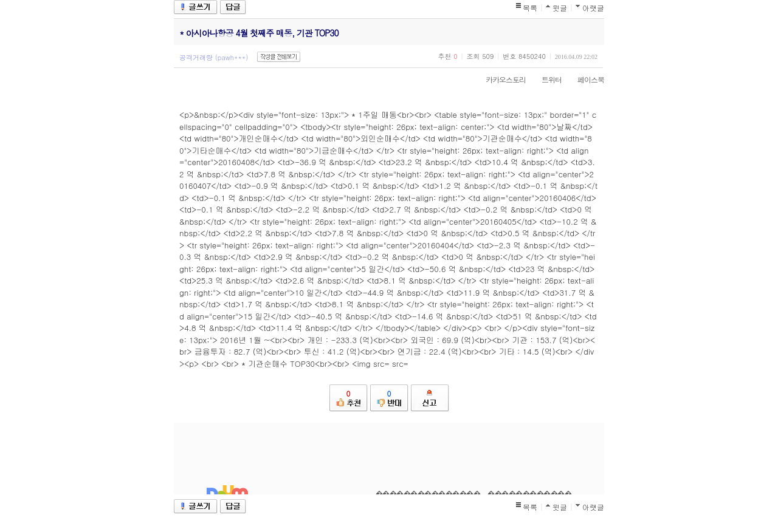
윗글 (560, 8)
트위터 (546, 79)
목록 (530, 8)
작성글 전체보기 (279, 57)
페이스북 (585, 79)
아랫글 (593, 8)
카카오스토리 (500, 79)
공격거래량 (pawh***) (214, 57)
